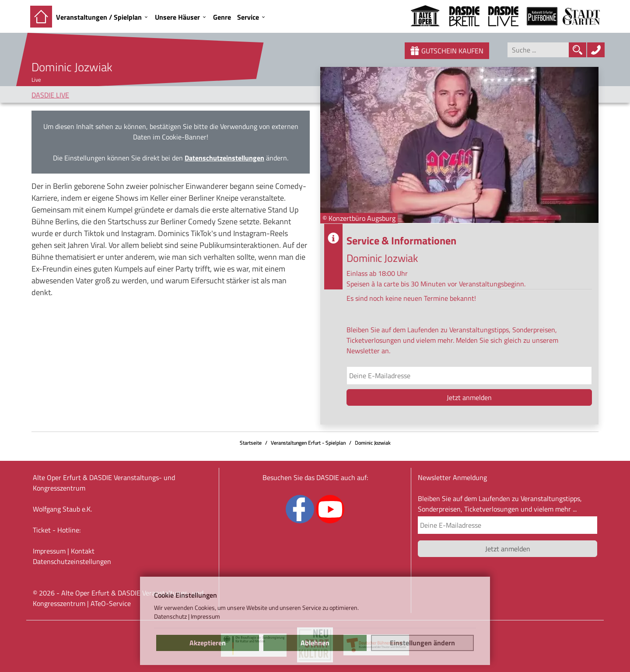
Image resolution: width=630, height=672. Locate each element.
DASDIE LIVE (50, 95)
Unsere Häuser (177, 17)
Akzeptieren (208, 643)
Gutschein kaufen (447, 51)
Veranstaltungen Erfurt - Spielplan (308, 443)
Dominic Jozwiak (373, 443)
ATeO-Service (111, 603)
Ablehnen (315, 643)
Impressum (49, 551)
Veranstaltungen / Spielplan (99, 17)
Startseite (251, 443)
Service (248, 17)
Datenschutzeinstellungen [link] (224, 158)
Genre (222, 17)
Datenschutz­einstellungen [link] (72, 561)
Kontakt (83, 551)
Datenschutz (170, 616)
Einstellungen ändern (422, 643)
